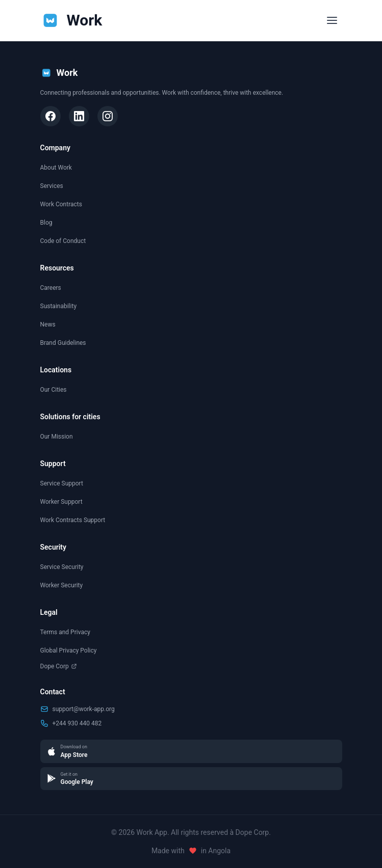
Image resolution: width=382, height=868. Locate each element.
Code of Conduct (63, 241)
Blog (46, 223)
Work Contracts (61, 204)
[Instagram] (108, 116)
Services (52, 186)
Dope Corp (59, 666)
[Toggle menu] (332, 20)
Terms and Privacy (65, 632)
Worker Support (61, 502)
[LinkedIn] (79, 116)
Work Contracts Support (73, 520)
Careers (51, 288)
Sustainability (59, 306)
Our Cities (54, 390)
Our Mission (57, 437)
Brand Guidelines (63, 343)
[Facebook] (50, 116)
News (48, 324)
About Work (56, 168)
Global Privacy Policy (69, 650)
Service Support (62, 483)
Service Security (62, 567)
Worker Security (62, 585)
